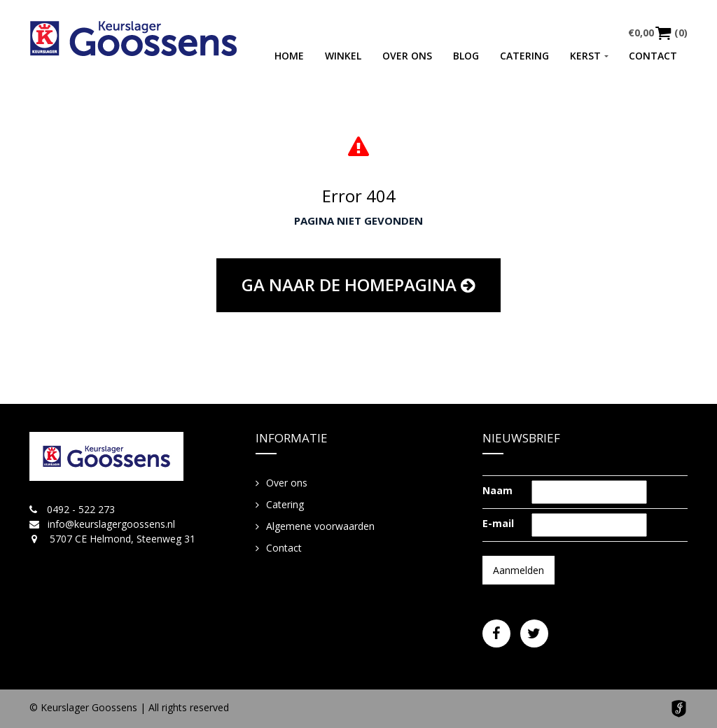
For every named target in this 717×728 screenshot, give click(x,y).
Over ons (407, 56)
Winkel (343, 56)
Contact (653, 56)
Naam (497, 490)
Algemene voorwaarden (320, 526)
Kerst (585, 56)
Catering (524, 56)
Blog (466, 56)
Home (289, 56)
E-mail (498, 523)
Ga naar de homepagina (358, 285)
